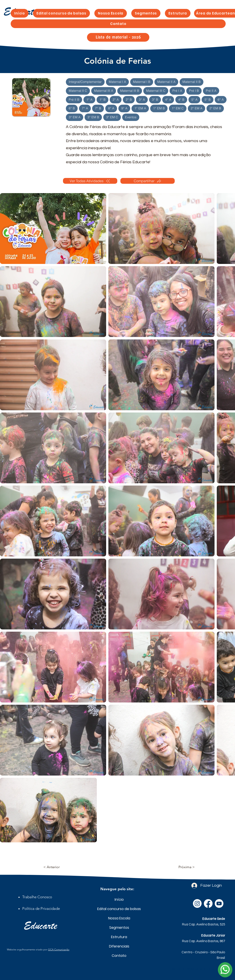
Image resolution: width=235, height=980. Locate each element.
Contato (119, 956)
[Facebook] (208, 903)
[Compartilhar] (148, 181)
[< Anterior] (58, 867)
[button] (146, 13)
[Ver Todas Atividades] (90, 181)
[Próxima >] (184, 867)
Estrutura (119, 937)
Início (119, 899)
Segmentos (119, 928)
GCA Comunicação (59, 949)
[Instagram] (197, 903)
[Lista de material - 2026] (118, 37)
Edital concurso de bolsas (119, 909)
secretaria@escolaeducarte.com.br (198, 969)
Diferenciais (119, 946)
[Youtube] (219, 903)
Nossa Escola (119, 918)
